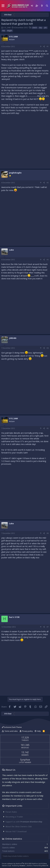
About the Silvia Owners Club (19, 826)
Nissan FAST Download (16, 831)
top (4, 31)
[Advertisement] (25, 141)
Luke (11, 250)
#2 (48, 183)
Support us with (24, 822)
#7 (48, 627)
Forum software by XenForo (21, 864)
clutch (35, 28)
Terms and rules (11, 731)
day (40, 28)
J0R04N (13, 338)
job (45, 28)
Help (39, 731)
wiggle (10, 31)
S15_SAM (7, 27)
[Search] (47, 6)
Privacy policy (27, 731)
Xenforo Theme (38, 866)
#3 (48, 260)
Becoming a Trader (14, 817)
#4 (48, 348)
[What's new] (42, 6)
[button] (3, 6)
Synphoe (25, 760)
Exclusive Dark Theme (12, 727)
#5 (48, 428)
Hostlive (22, 866)
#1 (48, 46)
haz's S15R (14, 617)
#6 (48, 533)
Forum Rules (11, 812)
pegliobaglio (15, 173)
